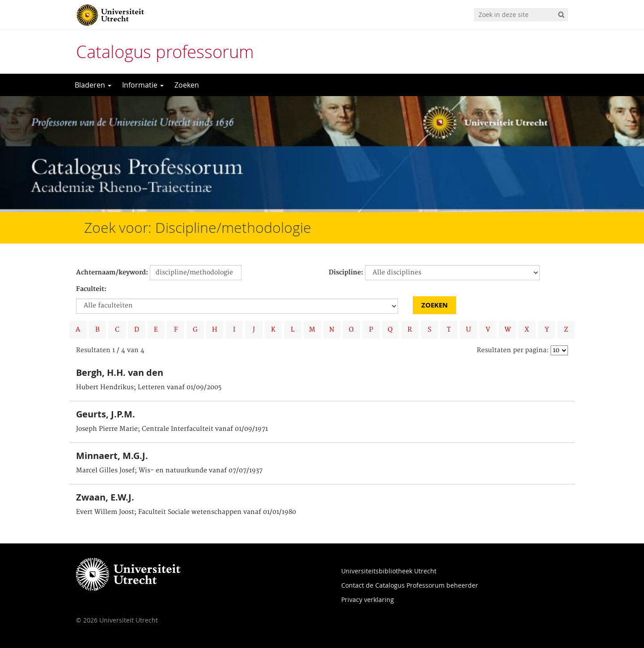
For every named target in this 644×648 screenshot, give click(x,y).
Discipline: (346, 273)
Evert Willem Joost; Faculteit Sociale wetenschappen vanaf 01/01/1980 (186, 512)
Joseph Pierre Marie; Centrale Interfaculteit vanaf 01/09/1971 (172, 429)
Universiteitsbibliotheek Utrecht (389, 571)
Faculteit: (91, 289)
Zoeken (187, 85)
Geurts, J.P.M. (106, 414)
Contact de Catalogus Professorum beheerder (410, 585)
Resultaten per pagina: (513, 350)
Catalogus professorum (165, 52)
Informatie (143, 85)
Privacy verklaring (368, 600)
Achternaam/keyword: (112, 273)
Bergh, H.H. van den (120, 372)
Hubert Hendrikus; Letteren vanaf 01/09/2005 (149, 387)
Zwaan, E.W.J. (105, 497)
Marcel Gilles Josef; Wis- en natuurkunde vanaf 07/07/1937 (169, 471)
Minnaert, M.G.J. (112, 456)
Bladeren (93, 85)
